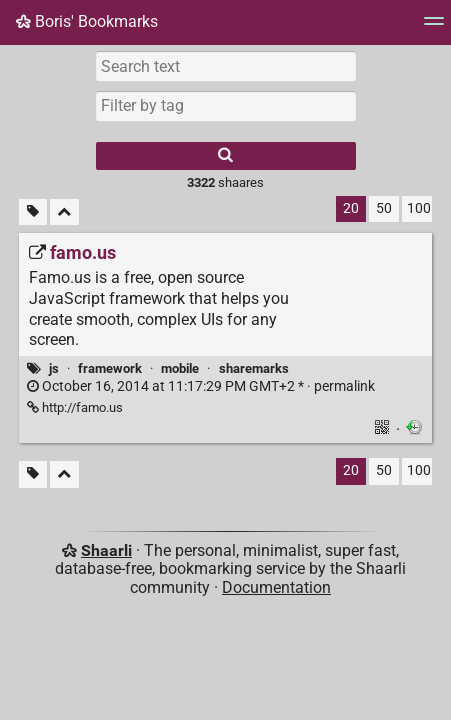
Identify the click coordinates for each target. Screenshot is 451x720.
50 (384, 208)
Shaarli (106, 550)
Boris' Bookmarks (87, 21)
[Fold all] (64, 212)
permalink (201, 386)
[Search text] (226, 66)
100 (419, 208)
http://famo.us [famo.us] (75, 407)
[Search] (226, 156)
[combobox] (226, 106)
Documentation (276, 587)
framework (110, 368)
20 (351, 208)
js (54, 368)
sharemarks (254, 368)
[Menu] (434, 27)
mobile (180, 368)
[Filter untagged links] (33, 212)
